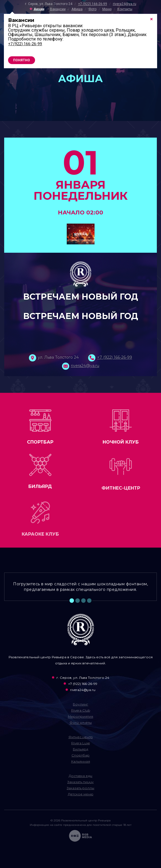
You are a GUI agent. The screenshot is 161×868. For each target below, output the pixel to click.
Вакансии (58, 9)
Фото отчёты (81, 723)
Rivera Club (81, 710)
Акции (39, 9)
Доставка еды (81, 776)
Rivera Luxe (81, 743)
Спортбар (81, 755)
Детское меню (81, 794)
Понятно (22, 60)
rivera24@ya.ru (125, 4)
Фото (92, 9)
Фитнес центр (81, 737)
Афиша (77, 9)
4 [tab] (89, 601)
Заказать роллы (81, 788)
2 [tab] (78, 601)
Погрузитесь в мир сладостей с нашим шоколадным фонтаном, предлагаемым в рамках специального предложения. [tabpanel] (81, 587)
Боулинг (81, 704)
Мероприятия (81, 716)
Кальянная (81, 761)
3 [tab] (83, 601)
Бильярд (81, 749)
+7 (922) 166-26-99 (93, 4)
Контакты (125, 9)
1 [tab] (72, 601)
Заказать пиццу (81, 782)
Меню (107, 9)
